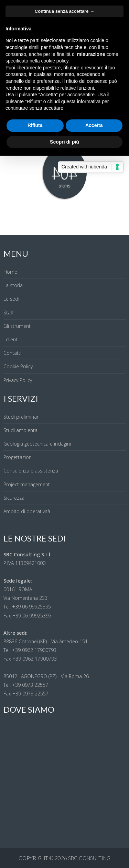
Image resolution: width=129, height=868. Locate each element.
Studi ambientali (21, 430)
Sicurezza (14, 498)
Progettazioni (18, 457)
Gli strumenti (18, 326)
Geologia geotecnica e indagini (37, 444)
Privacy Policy (18, 380)
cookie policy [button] (55, 61)
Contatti (12, 353)
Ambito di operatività (27, 511)
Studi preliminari (21, 417)
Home (10, 272)
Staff (8, 313)
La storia (13, 285)
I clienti (11, 339)
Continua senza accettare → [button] (64, 11)
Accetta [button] (94, 125)
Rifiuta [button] (35, 125)
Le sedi (11, 299)
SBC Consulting (89, 858)
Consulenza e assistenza (31, 471)
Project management (27, 484)
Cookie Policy (18, 366)
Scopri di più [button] (64, 142)
